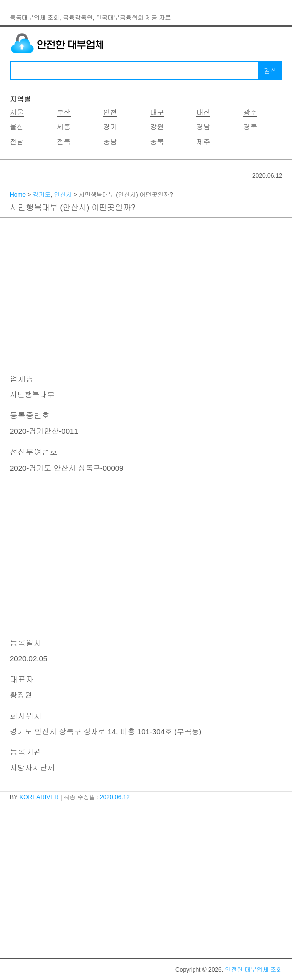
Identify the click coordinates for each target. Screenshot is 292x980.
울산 (17, 127)
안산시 (63, 195)
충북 (157, 142)
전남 (17, 142)
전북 (64, 142)
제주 (203, 142)
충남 (110, 142)
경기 (110, 127)
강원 (157, 127)
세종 (64, 127)
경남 (203, 127)
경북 (250, 127)
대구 (157, 112)
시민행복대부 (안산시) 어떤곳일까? (73, 207)
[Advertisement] (146, 295)
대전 (203, 112)
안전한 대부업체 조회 (253, 970)
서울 (17, 112)
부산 (64, 112)
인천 (110, 112)
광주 (250, 112)
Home (18, 195)
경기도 (42, 195)
